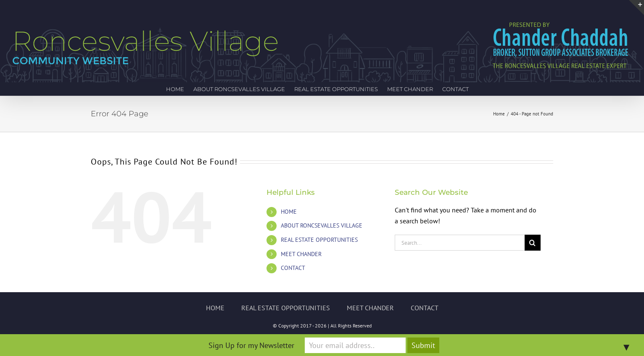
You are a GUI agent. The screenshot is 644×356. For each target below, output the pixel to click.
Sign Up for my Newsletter (251, 345)
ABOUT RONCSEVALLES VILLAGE (322, 225)
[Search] (533, 243)
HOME (289, 212)
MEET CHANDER (301, 254)
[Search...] (460, 243)
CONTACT (293, 268)
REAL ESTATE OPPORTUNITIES (319, 240)
